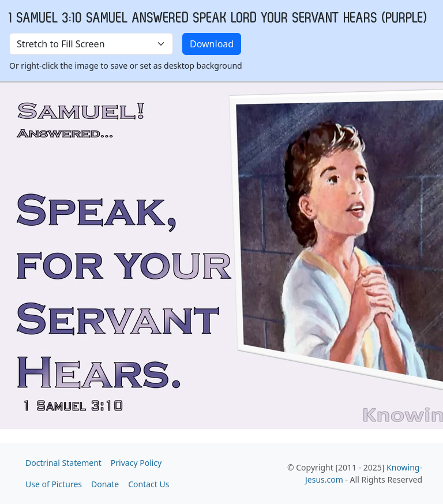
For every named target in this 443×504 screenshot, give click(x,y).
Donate (105, 484)
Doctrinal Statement (63, 463)
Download (212, 44)
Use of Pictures (54, 484)
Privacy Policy (136, 463)
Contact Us (149, 484)
